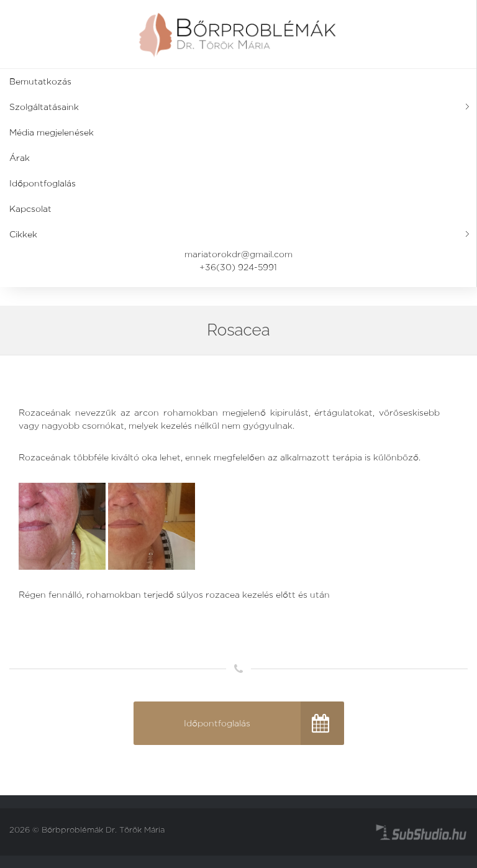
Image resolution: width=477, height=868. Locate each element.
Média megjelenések (52, 132)
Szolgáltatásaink (44, 107)
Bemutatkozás (40, 81)
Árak (20, 158)
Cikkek (23, 234)
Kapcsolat (30, 209)
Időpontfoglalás (43, 183)
